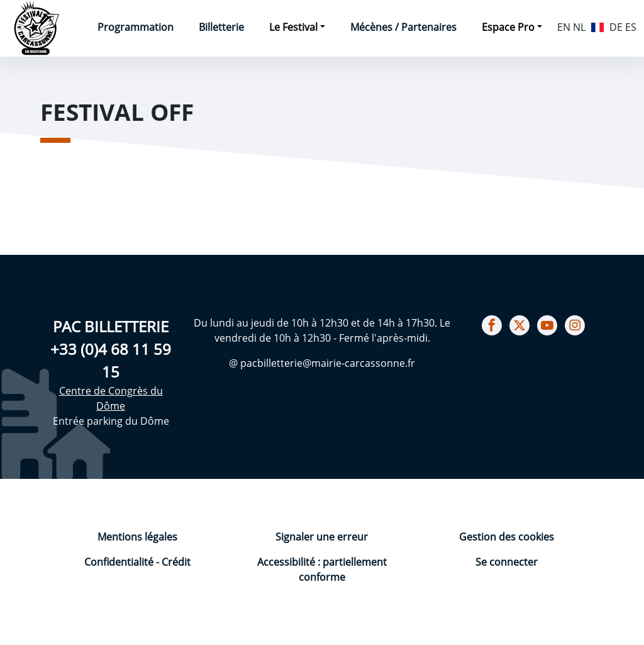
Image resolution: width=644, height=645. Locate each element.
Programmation (136, 27)
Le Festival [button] (293, 27)
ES (631, 27)
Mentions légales (137, 537)
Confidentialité (120, 562)
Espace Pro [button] (508, 27)
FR (597, 26)
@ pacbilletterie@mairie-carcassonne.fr (322, 363)
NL (579, 27)
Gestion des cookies (507, 537)
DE (616, 27)
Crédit (176, 562)
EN (564, 27)
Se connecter (507, 562)
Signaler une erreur (322, 537)
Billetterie (221, 27)
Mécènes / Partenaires (403, 27)
